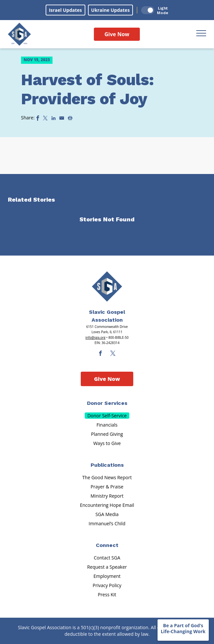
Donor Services (107, 403)
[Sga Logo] (19, 34)
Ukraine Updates (111, 10)
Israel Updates (65, 10)
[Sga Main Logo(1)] (107, 286)
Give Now (117, 34)
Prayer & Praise (107, 487)
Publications (107, 465)
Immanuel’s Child (107, 523)
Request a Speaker (107, 567)
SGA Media (107, 514)
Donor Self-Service (107, 416)
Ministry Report (107, 496)
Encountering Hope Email (107, 505)
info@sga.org (95, 337)
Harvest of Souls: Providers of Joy (88, 89)
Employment (107, 576)
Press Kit (107, 594)
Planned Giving (107, 434)
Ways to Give (107, 443)
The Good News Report (107, 477)
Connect (107, 545)
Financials (107, 425)
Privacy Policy (107, 585)
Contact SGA (107, 558)
